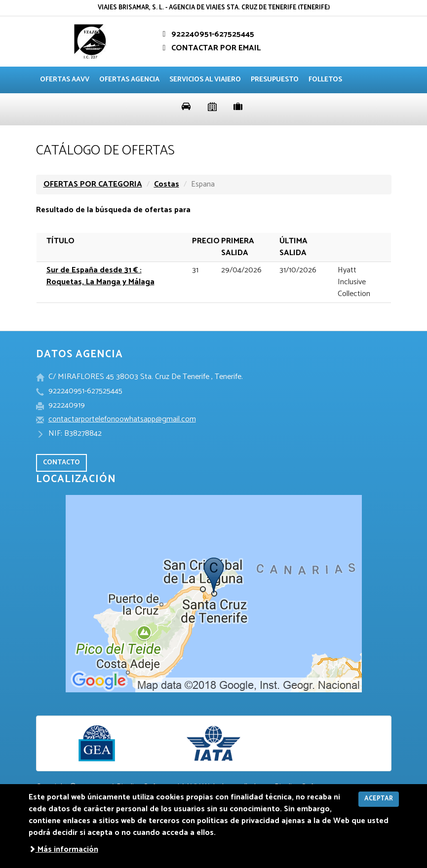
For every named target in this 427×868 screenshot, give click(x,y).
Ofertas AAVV (65, 80)
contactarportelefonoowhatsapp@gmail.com (122, 419)
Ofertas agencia (129, 80)
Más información (63, 849)
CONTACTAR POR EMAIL (210, 48)
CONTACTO (61, 463)
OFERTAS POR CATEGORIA (93, 184)
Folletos (325, 80)
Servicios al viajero (205, 80)
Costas (167, 184)
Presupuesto (275, 80)
